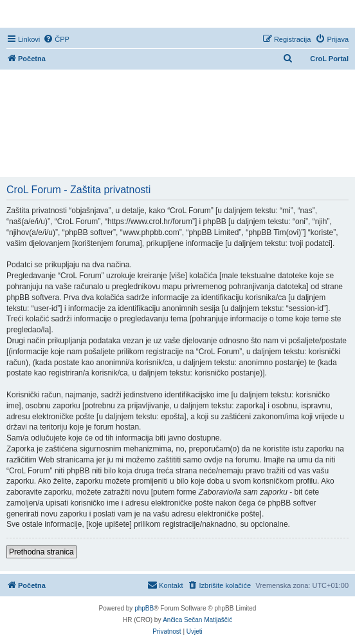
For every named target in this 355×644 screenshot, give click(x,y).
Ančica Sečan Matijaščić (197, 620)
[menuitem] (56, 39)
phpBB (144, 608)
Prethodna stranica (41, 552)
